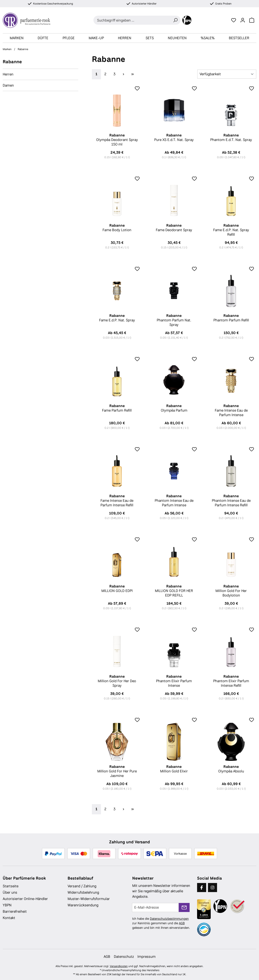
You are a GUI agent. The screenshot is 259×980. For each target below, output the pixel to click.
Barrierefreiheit (15, 911)
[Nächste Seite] (124, 74)
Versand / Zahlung (82, 886)
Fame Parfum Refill (117, 408)
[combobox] (132, 20)
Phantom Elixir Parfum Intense (174, 681)
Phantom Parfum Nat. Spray (174, 320)
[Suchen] (175, 20)
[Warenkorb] (252, 20)
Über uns (10, 892)
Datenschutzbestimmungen (169, 919)
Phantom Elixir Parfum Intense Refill (231, 681)
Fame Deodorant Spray (174, 228)
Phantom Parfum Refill (231, 318)
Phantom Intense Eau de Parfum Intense (174, 501)
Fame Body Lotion (117, 228)
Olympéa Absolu (231, 769)
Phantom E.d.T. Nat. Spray (231, 138)
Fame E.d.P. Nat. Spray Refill (231, 230)
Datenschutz (124, 957)
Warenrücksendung (83, 905)
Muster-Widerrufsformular (89, 899)
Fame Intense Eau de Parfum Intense (231, 410)
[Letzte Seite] (133, 74)
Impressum (147, 957)
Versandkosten (119, 966)
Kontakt (9, 918)
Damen (8, 85)
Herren (8, 74)
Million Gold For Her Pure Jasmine (117, 771)
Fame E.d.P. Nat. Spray (117, 318)
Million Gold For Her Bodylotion (231, 591)
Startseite (11, 886)
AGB (182, 923)
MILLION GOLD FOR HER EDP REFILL (174, 591)
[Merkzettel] (234, 20)
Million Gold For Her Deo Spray (117, 681)
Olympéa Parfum (174, 408)
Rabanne (12, 62)
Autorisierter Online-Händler (25, 899)
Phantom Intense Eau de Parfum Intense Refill (231, 501)
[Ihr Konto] (243, 20)
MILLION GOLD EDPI (117, 589)
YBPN (7, 905)
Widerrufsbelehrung (83, 892)
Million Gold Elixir (174, 769)
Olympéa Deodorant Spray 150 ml (117, 140)
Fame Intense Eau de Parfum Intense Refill (117, 501)
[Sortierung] (227, 74)
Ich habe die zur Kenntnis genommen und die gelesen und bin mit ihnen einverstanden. (161, 923)
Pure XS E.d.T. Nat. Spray (174, 138)
